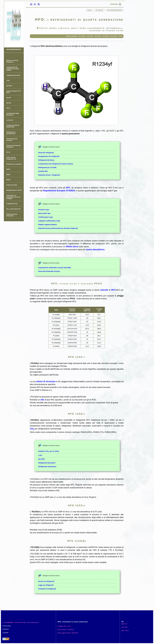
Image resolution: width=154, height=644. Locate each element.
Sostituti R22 (43, 171)
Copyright (5, 633)
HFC (68, 188)
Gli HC (8, 108)
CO (32, 429)
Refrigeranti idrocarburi (47, 463)
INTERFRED (114, 4)
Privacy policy (7, 626)
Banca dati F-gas (44, 213)
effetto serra (72, 246)
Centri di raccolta (12, 185)
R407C (8, 169)
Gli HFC (9, 98)
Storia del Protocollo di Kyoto (49, 271)
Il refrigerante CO (12, 204)
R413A (8, 180)
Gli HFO (9, 103)
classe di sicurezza (46, 381)
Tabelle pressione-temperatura (12, 215)
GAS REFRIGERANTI (14, 50)
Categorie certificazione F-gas (49, 221)
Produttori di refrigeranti (47, 589)
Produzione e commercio (14, 164)
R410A (8, 175)
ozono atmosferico (95, 249)
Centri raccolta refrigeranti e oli (11, 158)
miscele (104, 290)
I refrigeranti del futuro (13, 75)
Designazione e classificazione (11, 133)
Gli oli (8, 152)
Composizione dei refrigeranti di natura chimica (13, 69)
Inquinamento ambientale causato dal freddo (55, 268)
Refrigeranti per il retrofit (14, 190)
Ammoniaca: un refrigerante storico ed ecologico (13, 197)
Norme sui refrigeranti (46, 581)
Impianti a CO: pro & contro (49, 451)
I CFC (8, 81)
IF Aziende (100, 10)
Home (90, 10)
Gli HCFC (9, 86)
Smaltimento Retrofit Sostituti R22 (13, 126)
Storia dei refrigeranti (46, 153)
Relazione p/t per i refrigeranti (49, 175)
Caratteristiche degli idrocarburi (13, 114)
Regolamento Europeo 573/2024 (59, 191)
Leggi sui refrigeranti (46, 585)
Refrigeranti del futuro (46, 160)
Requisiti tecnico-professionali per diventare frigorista (58, 228)
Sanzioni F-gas (44, 210)
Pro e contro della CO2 (13, 209)
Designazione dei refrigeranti (49, 156)
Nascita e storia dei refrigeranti (12, 61)
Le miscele (10, 120)
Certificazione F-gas (46, 217)
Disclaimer (6, 629)
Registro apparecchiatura (48, 225)
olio (42, 400)
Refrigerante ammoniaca (47, 467)
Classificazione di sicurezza (12, 140)
